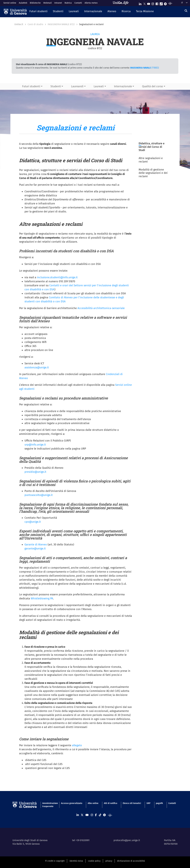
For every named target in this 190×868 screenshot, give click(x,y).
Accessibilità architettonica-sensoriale (101, 308)
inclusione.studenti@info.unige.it (57, 277)
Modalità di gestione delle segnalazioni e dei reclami (153, 173)
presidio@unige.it (35, 472)
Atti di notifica (111, 803)
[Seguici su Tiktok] (161, 3)
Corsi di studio (35, 24)
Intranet (58, 3)
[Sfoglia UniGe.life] (122, 3)
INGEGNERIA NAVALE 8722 (61, 24)
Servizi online (10, 3)
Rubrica (68, 3)
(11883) (144, 68)
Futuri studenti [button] (31, 86)
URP (148, 803)
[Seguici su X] (144, 3)
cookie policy (94, 861)
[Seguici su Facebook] (157, 3)
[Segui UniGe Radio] (170, 3)
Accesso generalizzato (72, 803)
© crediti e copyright (55, 861)
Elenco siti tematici (132, 803)
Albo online (93, 803)
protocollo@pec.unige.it (127, 840)
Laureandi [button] (77, 86)
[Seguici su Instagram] (153, 3)
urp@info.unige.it (35, 445)
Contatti (78, 3)
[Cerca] (186, 11)
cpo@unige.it (33, 522)
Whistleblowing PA (42, 598)
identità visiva (76, 861)
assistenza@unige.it (37, 367)
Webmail (47, 3)
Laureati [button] (99, 86)
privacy (109, 861)
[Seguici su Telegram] (165, 3)
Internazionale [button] (123, 86)
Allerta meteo (91, 3)
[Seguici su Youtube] (149, 3)
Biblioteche (35, 3)
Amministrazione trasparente (49, 805)
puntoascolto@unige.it (39, 495)
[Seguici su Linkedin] (140, 3)
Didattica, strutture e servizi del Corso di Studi (152, 147)
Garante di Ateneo (36, 545)
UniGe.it (19, 24)
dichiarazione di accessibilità (131, 861)
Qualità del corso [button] (153, 86)
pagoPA (159, 803)
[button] (38, 12)
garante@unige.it (35, 549)
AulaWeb (23, 3)
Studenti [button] (56, 86)
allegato (77, 745)
